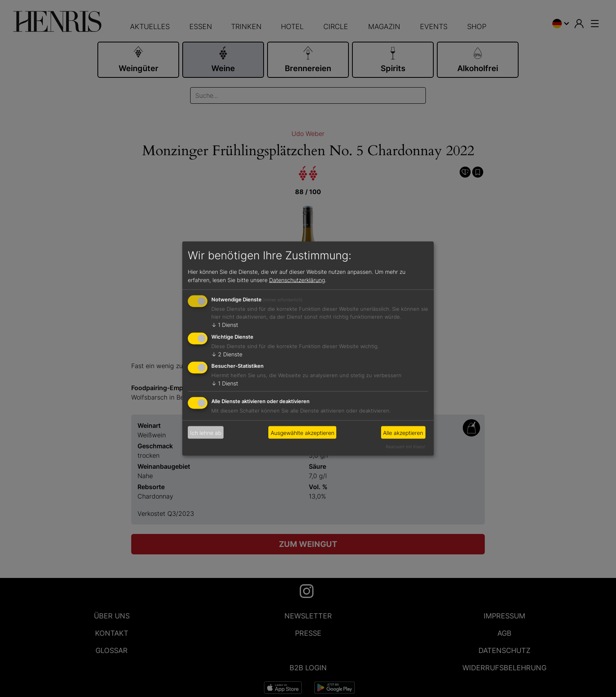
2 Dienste (227, 354)
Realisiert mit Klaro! (405, 447)
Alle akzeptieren (403, 432)
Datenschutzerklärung (297, 280)
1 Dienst (225, 324)
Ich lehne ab (206, 432)
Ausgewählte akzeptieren (302, 432)
